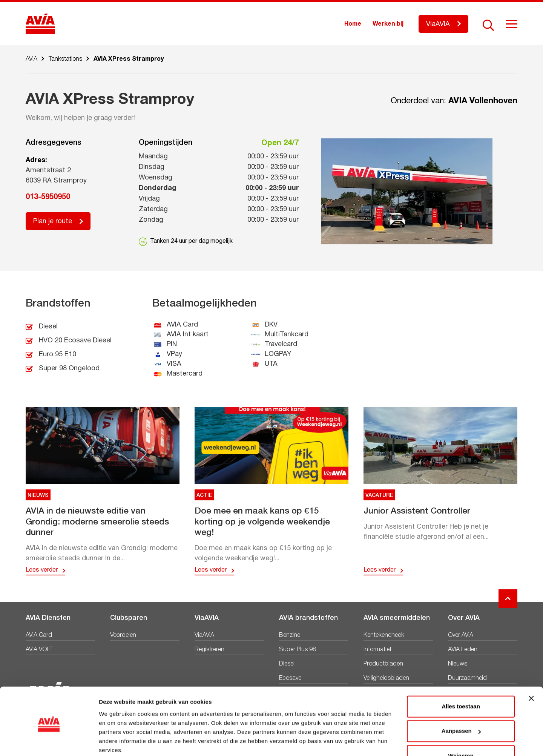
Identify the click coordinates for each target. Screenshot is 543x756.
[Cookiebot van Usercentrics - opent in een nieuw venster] (49, 741)
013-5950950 (48, 197)
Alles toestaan (461, 677)
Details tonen (117, 741)
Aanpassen (461, 701)
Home (353, 24)
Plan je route (53, 222)
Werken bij (388, 24)
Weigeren (461, 726)
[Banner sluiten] (531, 669)
